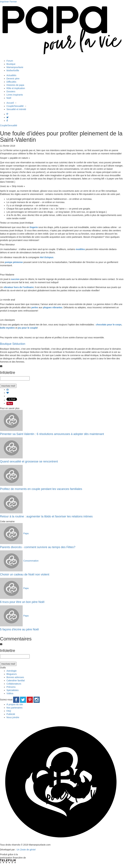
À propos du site (15, 704)
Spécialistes (13, 690)
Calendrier (16, 680)
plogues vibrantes (53, 307)
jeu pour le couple (28, 328)
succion (15, 279)
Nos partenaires (14, 708)
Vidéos (10, 693)
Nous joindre (13, 717)
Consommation (31, 561)
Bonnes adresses (15, 677)
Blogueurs (12, 674)
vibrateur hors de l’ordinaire (19, 287)
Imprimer (4, 2)
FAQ (9, 711)
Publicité (11, 714)
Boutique (11, 64)
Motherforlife (13, 70)
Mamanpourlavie (15, 67)
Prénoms (11, 687)
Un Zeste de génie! (26, 850)
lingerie (34, 227)
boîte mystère (7, 328)
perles (35, 307)
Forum (10, 61)
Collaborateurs (14, 684)
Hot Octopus (47, 257)
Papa (26, 533)
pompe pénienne (14, 262)
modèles (80, 249)
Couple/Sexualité (9, 125)
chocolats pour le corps (109, 325)
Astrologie (11, 671)
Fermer (13, 2)
